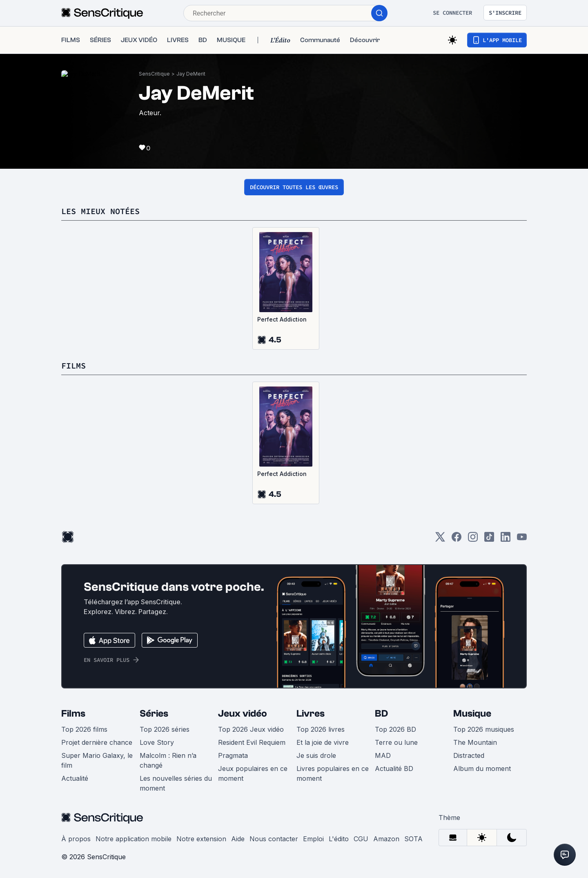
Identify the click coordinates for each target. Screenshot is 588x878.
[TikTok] (489, 540)
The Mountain (475, 742)
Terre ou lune (396, 742)
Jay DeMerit (191, 74)
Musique (472, 714)
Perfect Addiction (282, 319)
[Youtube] (522, 540)
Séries (154, 714)
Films (73, 714)
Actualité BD (394, 769)
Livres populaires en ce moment (333, 773)
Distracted (469, 755)
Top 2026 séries (165, 729)
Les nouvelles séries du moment (176, 783)
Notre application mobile (134, 839)
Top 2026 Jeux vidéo (251, 729)
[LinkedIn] (506, 540)
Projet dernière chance (97, 742)
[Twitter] (440, 540)
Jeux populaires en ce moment (253, 773)
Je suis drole (316, 755)
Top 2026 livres (321, 729)
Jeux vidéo (243, 714)
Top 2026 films (84, 729)
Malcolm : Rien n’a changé (168, 760)
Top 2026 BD (395, 729)
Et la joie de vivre (323, 742)
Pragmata (233, 755)
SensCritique (154, 74)
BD (381, 714)
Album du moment (482, 769)
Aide (238, 839)
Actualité (75, 778)
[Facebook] (457, 540)
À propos (76, 839)
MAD (383, 755)
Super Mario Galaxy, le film (97, 760)
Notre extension (201, 839)
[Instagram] (473, 540)
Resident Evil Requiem (252, 742)
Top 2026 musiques (484, 729)
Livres (311, 714)
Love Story (157, 742)
